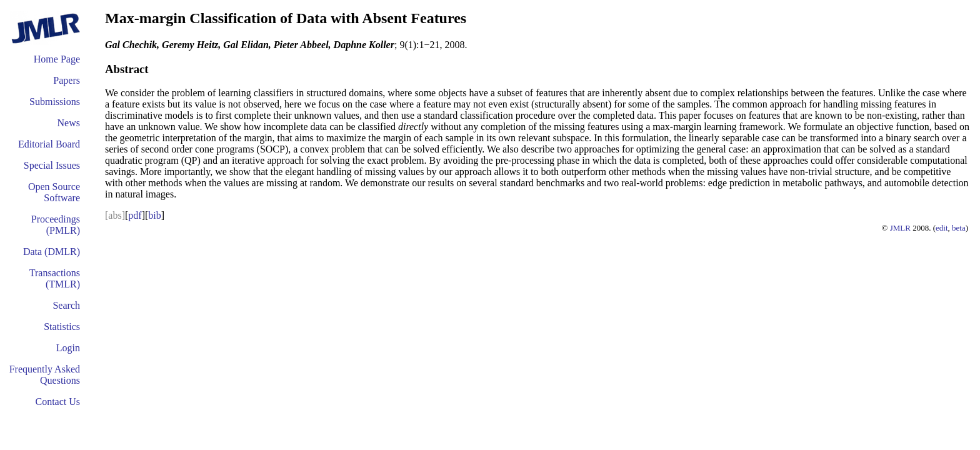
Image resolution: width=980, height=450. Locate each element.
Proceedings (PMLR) (56, 225)
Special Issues (52, 165)
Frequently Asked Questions (45, 375)
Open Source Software (54, 192)
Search (66, 305)
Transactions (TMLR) (55, 278)
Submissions (55, 102)
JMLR (900, 228)
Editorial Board (49, 144)
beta (959, 228)
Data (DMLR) (52, 252)
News (69, 123)
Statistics (62, 327)
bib (154, 215)
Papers (67, 80)
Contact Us (57, 402)
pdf (135, 215)
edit (942, 228)
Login (68, 348)
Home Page (57, 59)
